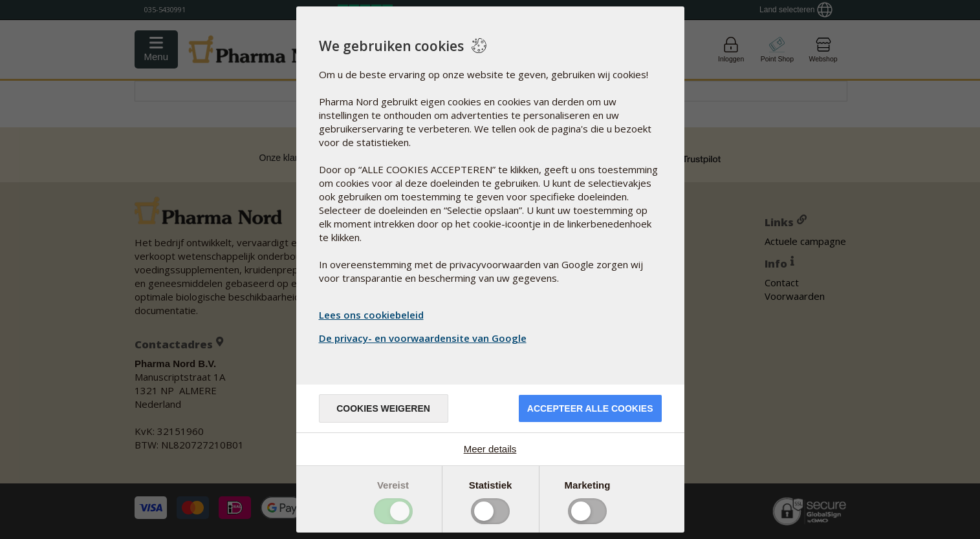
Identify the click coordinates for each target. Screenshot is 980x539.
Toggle (393, 511)
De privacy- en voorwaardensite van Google (424, 338)
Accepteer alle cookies (590, 408)
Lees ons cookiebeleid (371, 315)
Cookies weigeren (383, 408)
